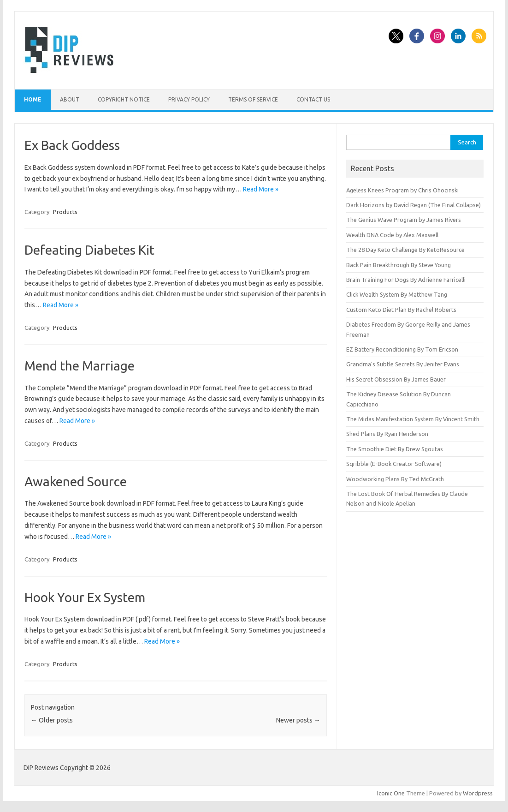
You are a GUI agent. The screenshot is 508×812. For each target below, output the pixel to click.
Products (65, 212)
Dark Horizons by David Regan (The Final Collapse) (413, 205)
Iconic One (391, 793)
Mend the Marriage (80, 366)
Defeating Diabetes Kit (89, 250)
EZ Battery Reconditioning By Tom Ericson (402, 349)
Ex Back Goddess (72, 145)
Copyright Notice (124, 99)
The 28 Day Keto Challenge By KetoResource (405, 250)
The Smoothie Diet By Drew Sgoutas (395, 449)
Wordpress (478, 793)
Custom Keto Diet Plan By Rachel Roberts (401, 310)
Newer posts (298, 720)
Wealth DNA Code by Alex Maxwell (392, 235)
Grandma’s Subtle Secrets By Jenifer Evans (403, 364)
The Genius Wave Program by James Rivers (404, 220)
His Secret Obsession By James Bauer (396, 379)
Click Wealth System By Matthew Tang (397, 294)
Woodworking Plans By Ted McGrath (395, 479)
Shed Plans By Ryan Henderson (387, 434)
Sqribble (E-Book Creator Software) (394, 464)
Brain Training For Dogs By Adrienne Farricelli (406, 280)
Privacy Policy (189, 99)
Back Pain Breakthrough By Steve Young (399, 265)
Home (33, 99)
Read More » (261, 189)
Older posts (52, 720)
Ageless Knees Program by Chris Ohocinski (402, 190)
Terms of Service (253, 99)
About (70, 99)
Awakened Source (76, 481)
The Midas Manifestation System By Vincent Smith (413, 419)
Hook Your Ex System (85, 597)
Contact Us (313, 99)
